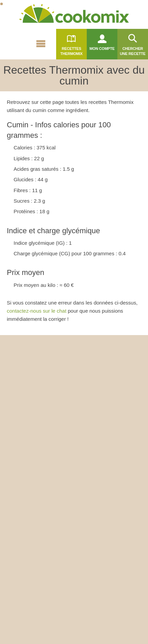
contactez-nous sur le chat (37, 311)
